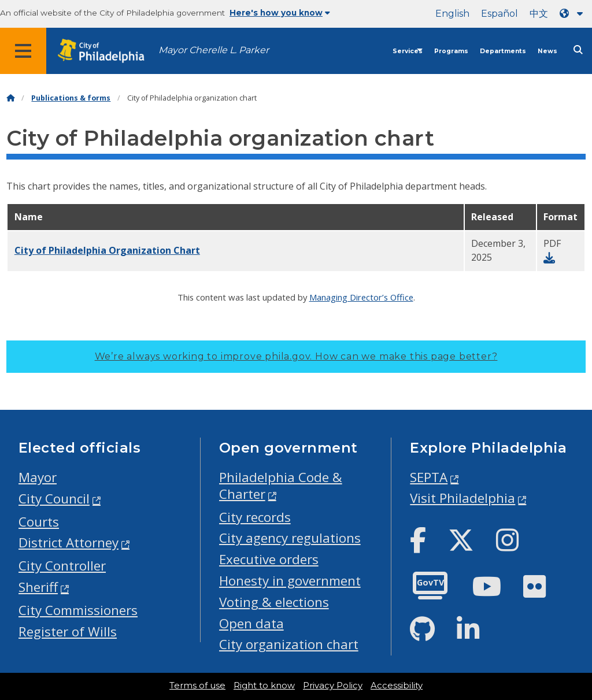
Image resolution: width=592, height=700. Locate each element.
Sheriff (38, 587)
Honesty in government (290, 581)
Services (408, 51)
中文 (539, 14)
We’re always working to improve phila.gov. (296, 356)
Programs (451, 51)
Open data (251, 623)
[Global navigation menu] (23, 51)
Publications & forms (71, 98)
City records (255, 517)
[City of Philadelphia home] (107, 51)
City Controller (62, 566)
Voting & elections (274, 602)
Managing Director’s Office (361, 297)
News (547, 51)
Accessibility (397, 686)
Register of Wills (68, 632)
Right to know (264, 686)
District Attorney (69, 542)
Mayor (38, 477)
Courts (39, 522)
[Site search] (578, 50)
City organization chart (289, 644)
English (452, 14)
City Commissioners (78, 610)
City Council (54, 499)
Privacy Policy (333, 686)
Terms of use (197, 686)
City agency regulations (290, 538)
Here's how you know (280, 13)
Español (499, 14)
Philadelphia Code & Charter (281, 486)
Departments (503, 51)
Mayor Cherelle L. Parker (214, 50)
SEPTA (429, 477)
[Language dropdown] (573, 14)
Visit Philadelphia (462, 498)
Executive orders (269, 559)
